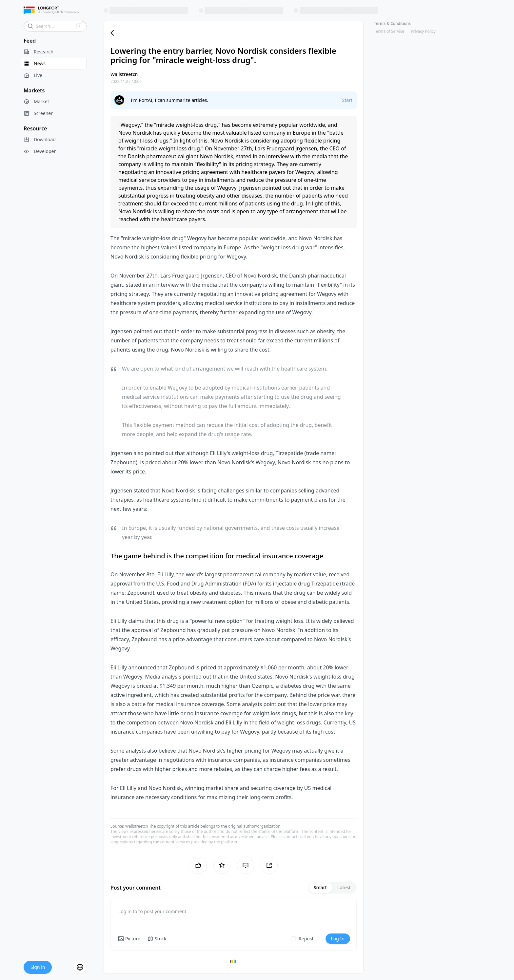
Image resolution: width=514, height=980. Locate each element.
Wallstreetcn (137, 826)
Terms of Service (389, 31)
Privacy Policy (423, 31)
